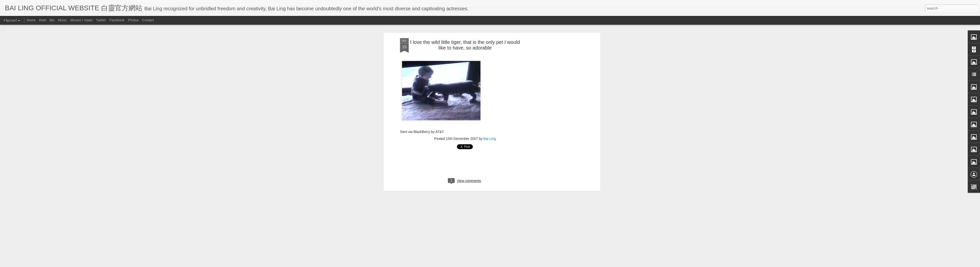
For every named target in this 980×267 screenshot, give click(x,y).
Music (62, 20)
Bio (52, 20)
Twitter (101, 20)
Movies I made (81, 20)
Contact (148, 20)
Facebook (117, 20)
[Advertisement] (557, 115)
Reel (43, 20)
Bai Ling (490, 138)
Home (31, 20)
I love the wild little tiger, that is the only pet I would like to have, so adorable (465, 44)
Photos (133, 20)
